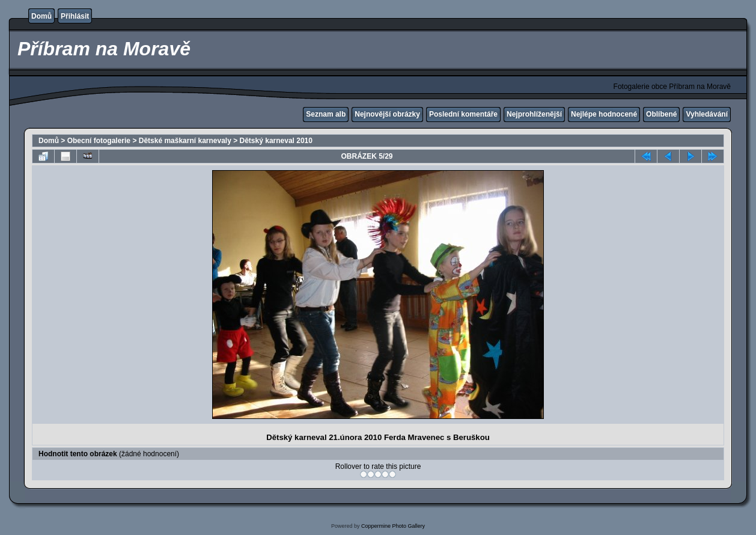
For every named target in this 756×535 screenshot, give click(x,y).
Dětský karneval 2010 (276, 141)
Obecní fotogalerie (99, 141)
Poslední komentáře (463, 114)
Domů (41, 16)
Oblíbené (661, 114)
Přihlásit (75, 16)
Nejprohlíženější (534, 114)
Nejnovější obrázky (387, 114)
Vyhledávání (707, 114)
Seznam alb (326, 114)
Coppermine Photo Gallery (393, 526)
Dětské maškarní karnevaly (185, 141)
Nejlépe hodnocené (604, 114)
